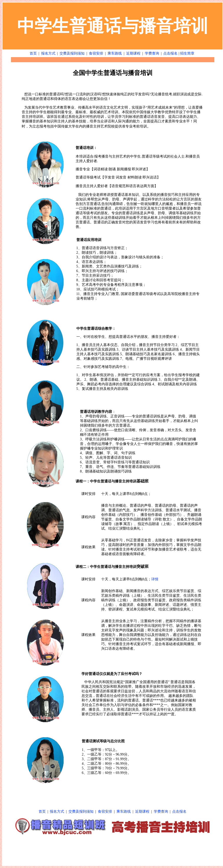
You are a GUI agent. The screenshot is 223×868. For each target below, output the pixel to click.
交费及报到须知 (72, 53)
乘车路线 (115, 53)
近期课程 (133, 53)
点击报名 (170, 53)
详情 (155, 579)
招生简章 (187, 53)
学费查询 (152, 53)
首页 (33, 53)
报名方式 (48, 53)
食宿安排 (96, 53)
